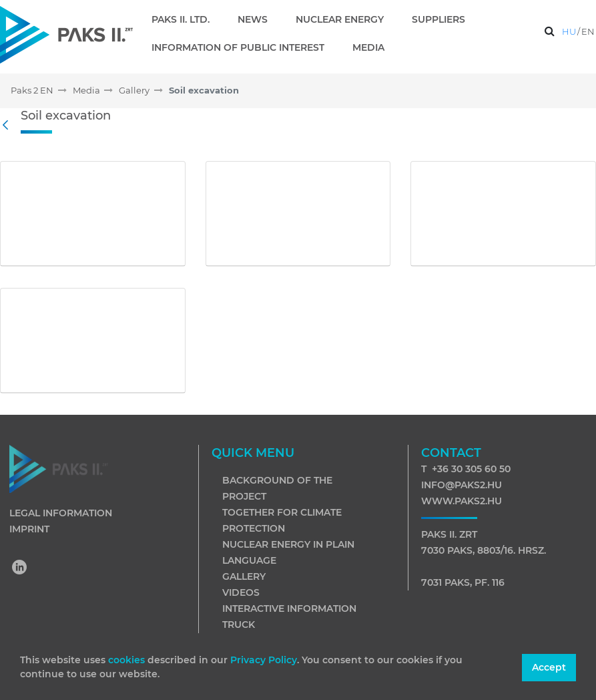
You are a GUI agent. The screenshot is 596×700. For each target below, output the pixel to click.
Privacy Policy (264, 660)
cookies (128, 660)
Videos (241, 592)
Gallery (244, 576)
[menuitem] (186, 19)
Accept (549, 667)
